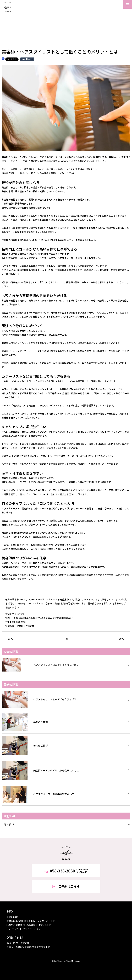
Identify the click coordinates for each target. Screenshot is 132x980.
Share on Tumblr (27, 59)
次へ (122, 639)
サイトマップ (12, 929)
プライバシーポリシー (32, 929)
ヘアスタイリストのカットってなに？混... (56, 665)
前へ (10, 639)
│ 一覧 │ (66, 639)
